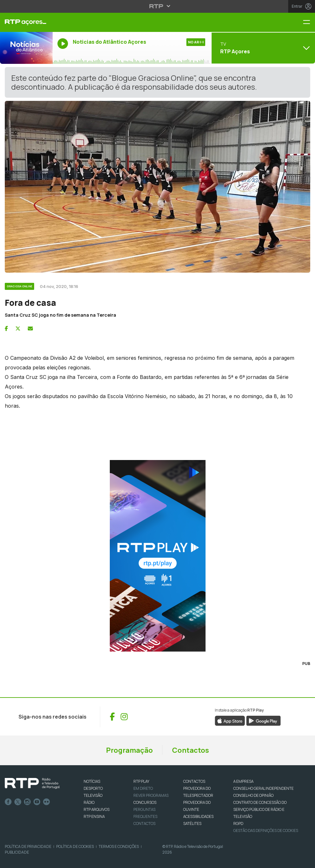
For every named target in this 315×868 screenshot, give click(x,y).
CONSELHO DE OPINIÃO (253, 795)
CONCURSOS (145, 802)
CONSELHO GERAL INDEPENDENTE (263, 788)
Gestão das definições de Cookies (266, 830)
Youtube (37, 802)
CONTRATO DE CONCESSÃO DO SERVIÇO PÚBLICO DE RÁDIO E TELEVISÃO (260, 809)
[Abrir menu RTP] (157, 6)
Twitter (18, 802)
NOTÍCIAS (92, 781)
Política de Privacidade (28, 846)
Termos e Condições (119, 846)
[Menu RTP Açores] (309, 23)
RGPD (238, 823)
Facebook (8, 802)
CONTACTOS (194, 781)
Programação (129, 750)
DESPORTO (93, 788)
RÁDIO (89, 802)
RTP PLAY (141, 781)
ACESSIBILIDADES (198, 816)
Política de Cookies (75, 846)
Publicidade (17, 852)
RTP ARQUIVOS (97, 809)
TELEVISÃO (93, 795)
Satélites (192, 823)
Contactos (191, 750)
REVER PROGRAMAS (151, 795)
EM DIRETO (143, 788)
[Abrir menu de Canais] (262, 48)
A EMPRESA (243, 781)
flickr (47, 802)
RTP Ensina (94, 816)
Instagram (27, 802)
